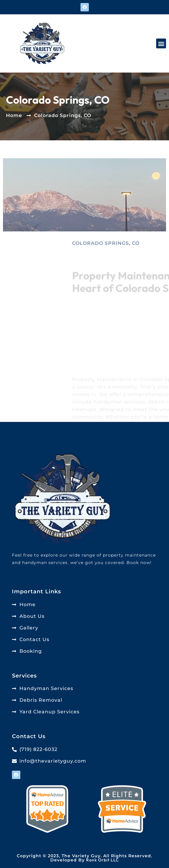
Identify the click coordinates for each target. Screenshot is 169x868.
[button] (161, 43)
